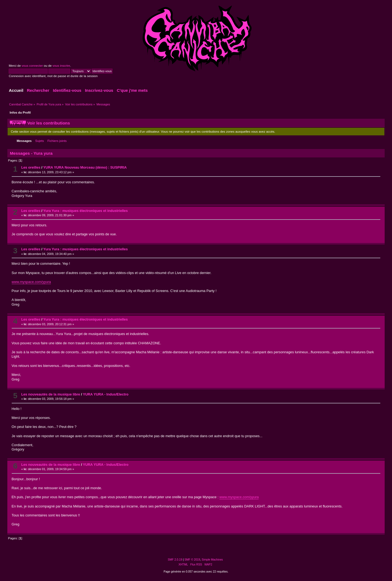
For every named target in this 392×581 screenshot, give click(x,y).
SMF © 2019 (192, 560)
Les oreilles (31, 167)
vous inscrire (61, 66)
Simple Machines (212, 560)
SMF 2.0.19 (175, 560)
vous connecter (32, 66)
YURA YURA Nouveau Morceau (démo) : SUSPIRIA (85, 167)
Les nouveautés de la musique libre (51, 394)
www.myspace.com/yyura (31, 282)
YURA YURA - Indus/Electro (106, 394)
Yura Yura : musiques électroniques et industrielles (86, 211)
